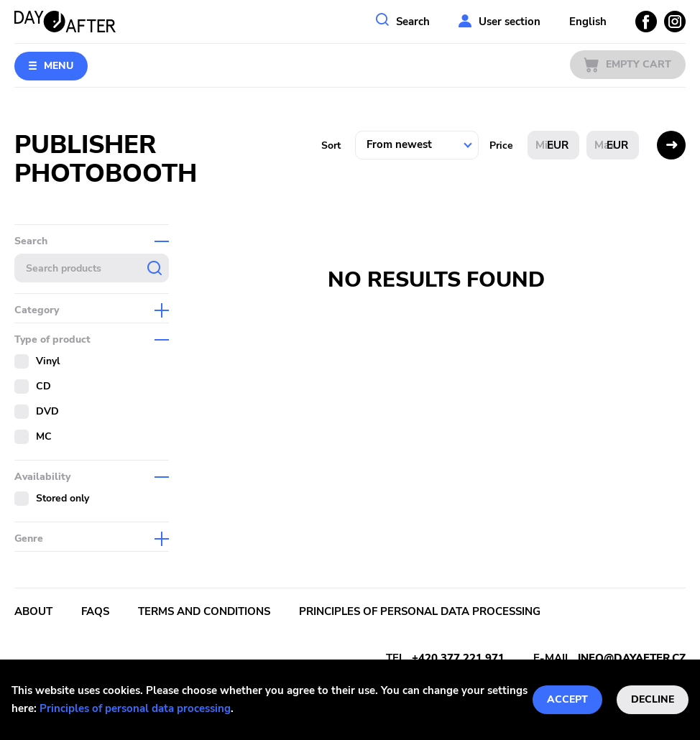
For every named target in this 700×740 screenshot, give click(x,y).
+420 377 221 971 (458, 658)
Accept (567, 699)
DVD (47, 411)
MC (44, 436)
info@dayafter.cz (632, 658)
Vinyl (48, 361)
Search (413, 22)
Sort (331, 145)
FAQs (95, 611)
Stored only (63, 498)
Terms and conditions (204, 611)
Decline (653, 699)
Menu (59, 66)
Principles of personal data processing (135, 708)
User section (510, 22)
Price (501, 145)
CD (43, 386)
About (33, 611)
